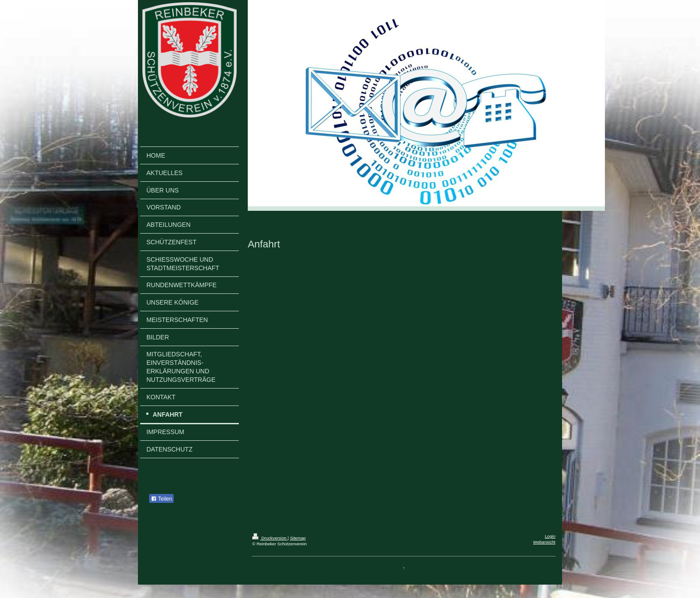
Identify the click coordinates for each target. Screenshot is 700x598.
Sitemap (298, 538)
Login (550, 536)
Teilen (161, 499)
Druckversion (270, 538)
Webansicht (544, 542)
